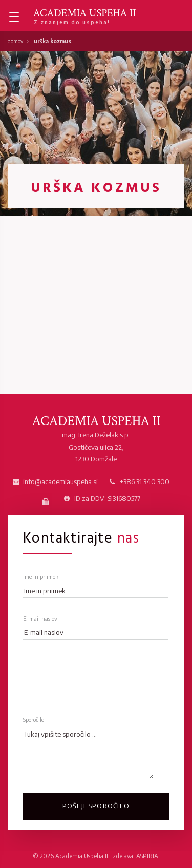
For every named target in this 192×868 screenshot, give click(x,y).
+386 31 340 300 (145, 481)
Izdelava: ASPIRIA (135, 856)
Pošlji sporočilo (96, 806)
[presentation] (101, 673)
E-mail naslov (40, 618)
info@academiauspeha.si (60, 481)
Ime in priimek (41, 577)
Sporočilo (34, 719)
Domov (15, 41)
